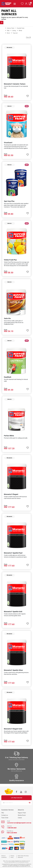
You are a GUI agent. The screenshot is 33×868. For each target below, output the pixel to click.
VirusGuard (8, 143)
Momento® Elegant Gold (13, 729)
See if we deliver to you (17, 771)
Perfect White (9, 436)
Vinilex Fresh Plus (10, 260)
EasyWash (8, 377)
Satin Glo (7, 318)
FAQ (3, 813)
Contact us (5, 815)
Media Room (22, 815)
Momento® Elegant (11, 494)
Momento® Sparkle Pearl (13, 553)
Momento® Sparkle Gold (13, 612)
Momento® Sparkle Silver (13, 670)
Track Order (5, 818)
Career (20, 818)
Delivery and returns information (16, 759)
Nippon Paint (22, 813)
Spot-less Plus (9, 201)
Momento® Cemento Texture (15, 84)
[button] (28, 95)
